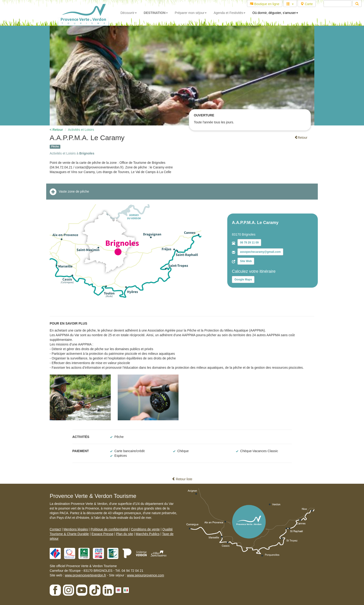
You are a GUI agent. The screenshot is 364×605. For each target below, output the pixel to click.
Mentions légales (76, 529)
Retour (301, 138)
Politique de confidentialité (109, 529)
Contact (55, 529)
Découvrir (129, 13)
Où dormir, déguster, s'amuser (275, 13)
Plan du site (125, 534)
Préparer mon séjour (191, 13)
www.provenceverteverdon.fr (85, 575)
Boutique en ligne (265, 4)
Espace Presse (102, 534)
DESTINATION (156, 13)
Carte (307, 4)
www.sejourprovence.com (146, 575)
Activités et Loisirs (81, 130)
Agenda (229, 13)
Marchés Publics (148, 534)
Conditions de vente (145, 529)
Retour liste (182, 479)
